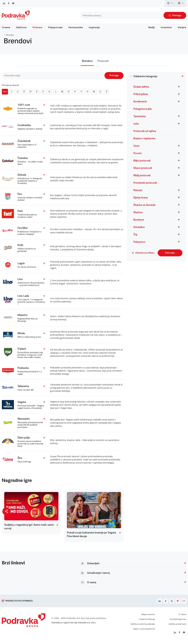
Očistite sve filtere (143, 256)
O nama (6, 27)
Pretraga (175, 15)
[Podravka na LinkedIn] (4, 4)
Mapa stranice (148, 617)
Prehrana (37, 27)
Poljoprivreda (55, 27)
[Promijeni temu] (170, 3)
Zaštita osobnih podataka (143, 627)
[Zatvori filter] (182, 79)
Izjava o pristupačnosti (144, 632)
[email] (184, 604)
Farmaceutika (76, 27)
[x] (172, 604)
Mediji (152, 27)
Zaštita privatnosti (177, 627)
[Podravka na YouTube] (13, 4)
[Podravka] (16, 19)
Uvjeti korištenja (147, 622)
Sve (5, 95)
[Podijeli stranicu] (6, 511)
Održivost (21, 27)
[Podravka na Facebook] (9, 4)
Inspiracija (94, 27)
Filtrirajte (170, 256)
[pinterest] (178, 604)
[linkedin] (160, 604)
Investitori (166, 27)
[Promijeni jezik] (181, 3)
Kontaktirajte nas (178, 622)
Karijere (182, 27)
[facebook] (166, 604)
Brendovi (9, 38)
